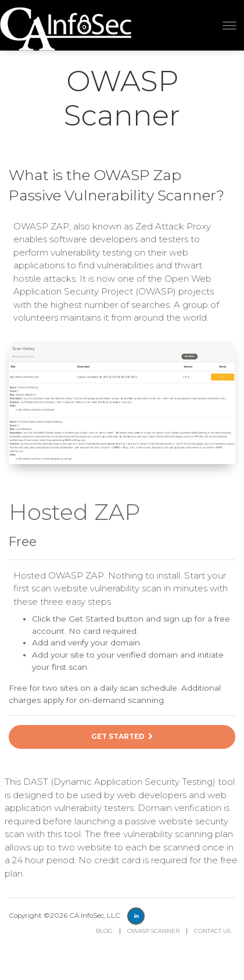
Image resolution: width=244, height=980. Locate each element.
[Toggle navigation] (229, 26)
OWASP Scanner (153, 931)
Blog (104, 931)
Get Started (122, 737)
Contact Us (212, 931)
